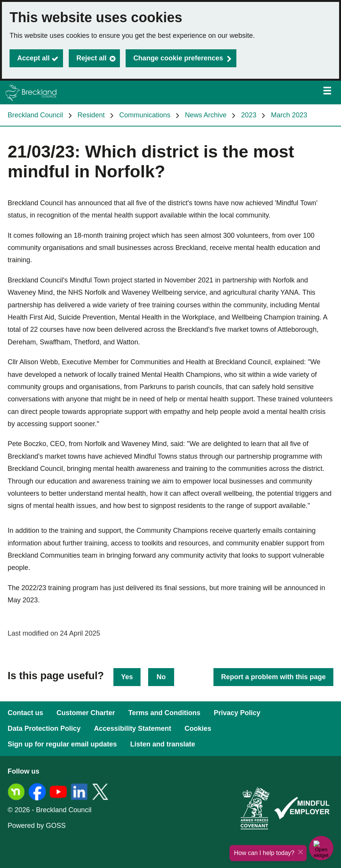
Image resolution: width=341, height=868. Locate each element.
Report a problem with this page (273, 677)
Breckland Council (35, 115)
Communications (145, 115)
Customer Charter (86, 713)
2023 (249, 115)
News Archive (206, 115)
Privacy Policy (237, 713)
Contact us (25, 713)
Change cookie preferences (178, 58)
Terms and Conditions (164, 713)
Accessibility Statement (133, 728)
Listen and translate (163, 744)
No (161, 677)
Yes (127, 677)
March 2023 (289, 115)
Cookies (198, 728)
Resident (91, 115)
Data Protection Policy (44, 728)
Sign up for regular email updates (62, 744)
